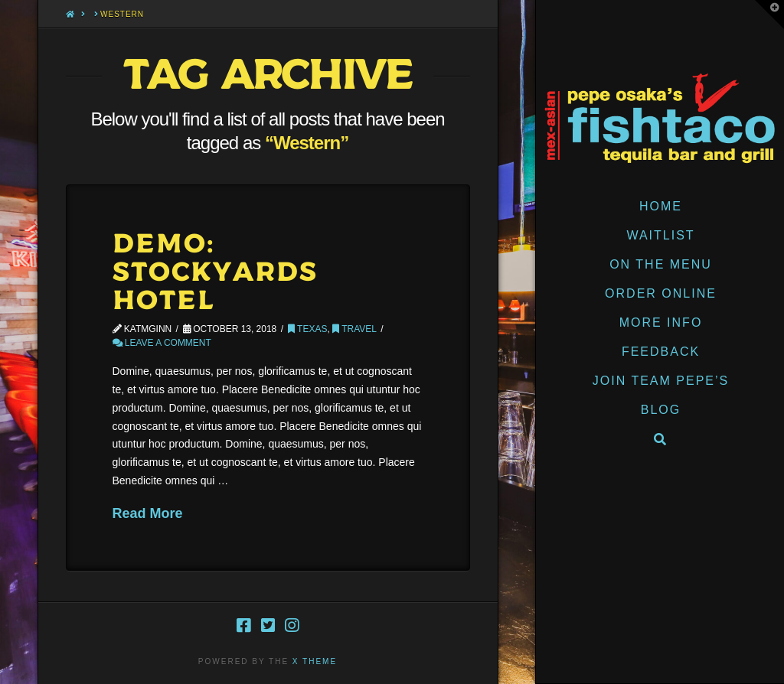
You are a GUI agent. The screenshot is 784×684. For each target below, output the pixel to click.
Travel (354, 329)
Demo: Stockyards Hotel (216, 273)
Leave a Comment (162, 343)
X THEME (315, 661)
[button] (769, 15)
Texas (307, 329)
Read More (148, 513)
